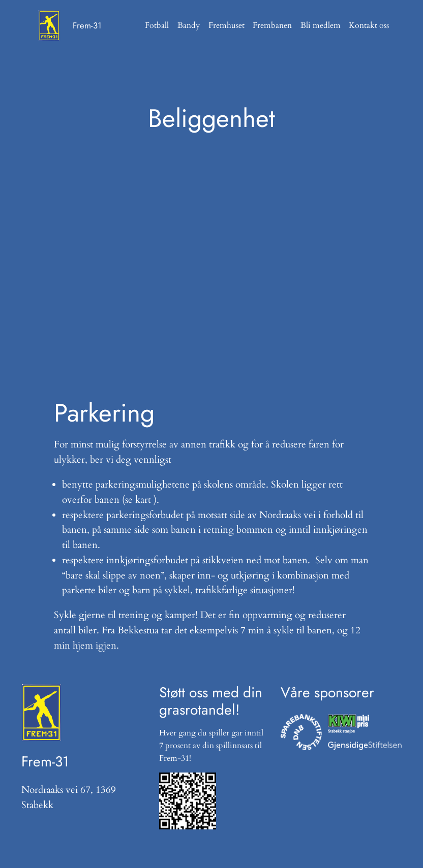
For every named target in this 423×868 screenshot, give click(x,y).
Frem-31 (87, 25)
